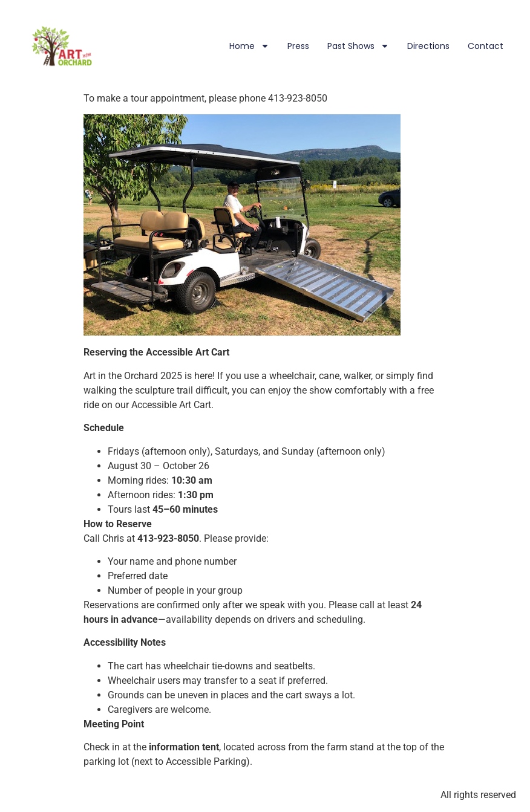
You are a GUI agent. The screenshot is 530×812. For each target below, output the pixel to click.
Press (298, 46)
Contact (486, 46)
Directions (428, 46)
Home (249, 46)
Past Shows (358, 46)
